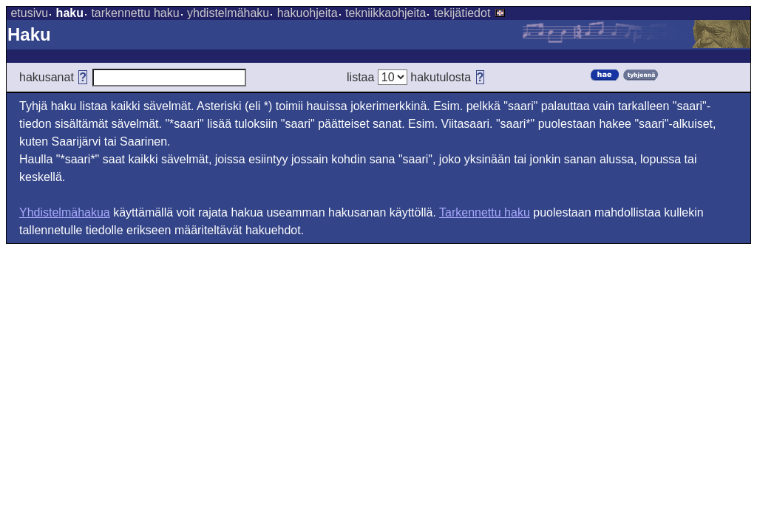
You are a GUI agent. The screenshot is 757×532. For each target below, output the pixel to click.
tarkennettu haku (135, 13)
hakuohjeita (308, 13)
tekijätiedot (462, 13)
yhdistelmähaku (228, 13)
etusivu (29, 13)
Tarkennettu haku (485, 212)
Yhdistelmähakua (65, 212)
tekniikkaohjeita (386, 13)
